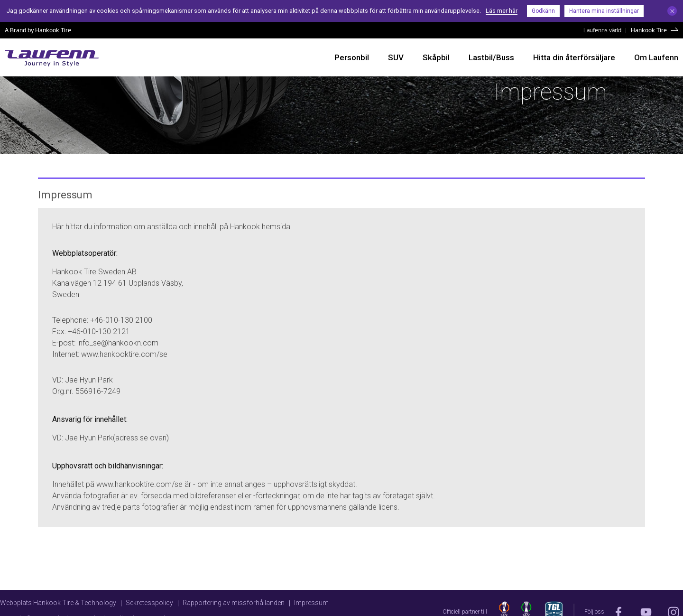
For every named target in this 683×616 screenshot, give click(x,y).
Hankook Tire (649, 30)
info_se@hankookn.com (118, 343)
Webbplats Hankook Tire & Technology (58, 603)
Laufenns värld (602, 30)
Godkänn (543, 11)
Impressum (311, 603)
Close (672, 11)
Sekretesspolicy (149, 603)
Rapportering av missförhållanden (234, 603)
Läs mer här (502, 11)
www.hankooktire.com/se (124, 354)
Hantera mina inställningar (604, 11)
